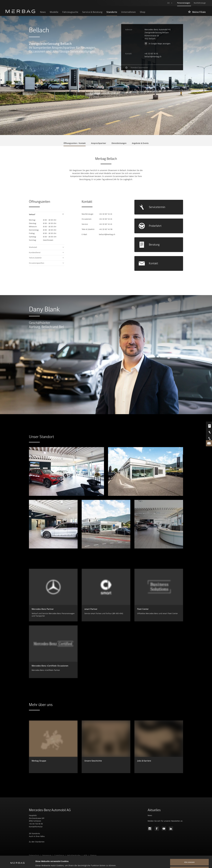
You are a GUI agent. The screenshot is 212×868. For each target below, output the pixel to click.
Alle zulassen (189, 852)
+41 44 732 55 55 (36, 824)
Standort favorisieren (139, 68)
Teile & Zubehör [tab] (35, 258)
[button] (47, 215)
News (150, 815)
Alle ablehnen (189, 860)
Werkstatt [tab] (33, 247)
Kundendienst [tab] (35, 253)
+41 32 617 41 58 (106, 229)
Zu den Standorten (37, 842)
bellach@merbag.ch (153, 57)
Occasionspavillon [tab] (37, 263)
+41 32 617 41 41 (151, 54)
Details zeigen (42, 863)
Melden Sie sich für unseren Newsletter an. (165, 821)
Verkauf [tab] (32, 215)
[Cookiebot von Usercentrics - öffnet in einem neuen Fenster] (18, 863)
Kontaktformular (36, 827)
